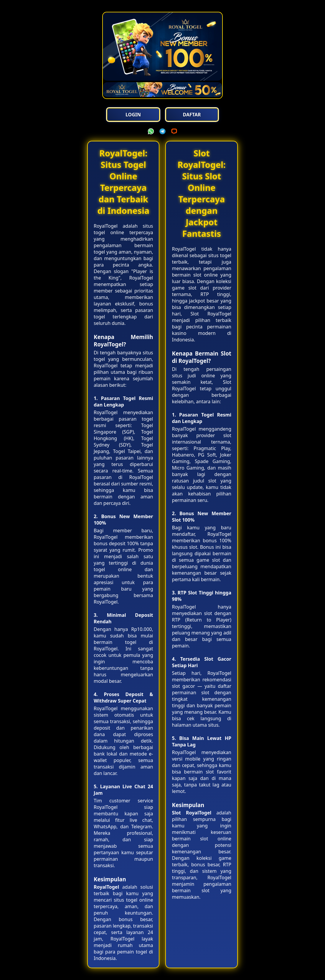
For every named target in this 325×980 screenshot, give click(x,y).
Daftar (192, 115)
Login (133, 115)
